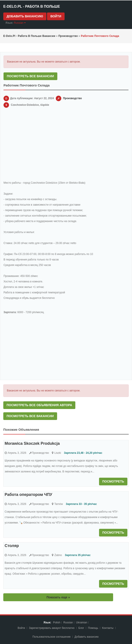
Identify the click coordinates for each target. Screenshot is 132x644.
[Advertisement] (66, 145)
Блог (81, 628)
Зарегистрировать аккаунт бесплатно (52, 628)
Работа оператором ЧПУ (28, 495)
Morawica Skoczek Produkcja (32, 443)
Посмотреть (113, 481)
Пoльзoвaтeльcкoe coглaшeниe (52, 637)
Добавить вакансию (25, 16)
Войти (56, 16)
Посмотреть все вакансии (30, 76)
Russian (68, 622)
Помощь (93, 628)
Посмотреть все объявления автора (39, 405)
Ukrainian (82, 622)
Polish (57, 622)
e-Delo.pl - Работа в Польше (32, 6)
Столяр (12, 546)
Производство (72, 98)
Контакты (108, 628)
